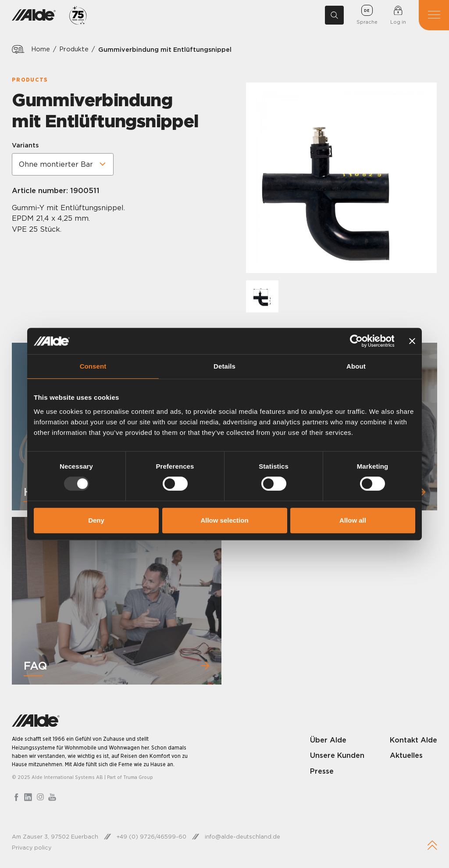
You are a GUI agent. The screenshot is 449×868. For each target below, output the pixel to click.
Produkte (74, 49)
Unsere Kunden (337, 755)
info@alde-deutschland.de (242, 836)
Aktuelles (406, 755)
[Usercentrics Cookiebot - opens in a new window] (356, 341)
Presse (322, 771)
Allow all (353, 520)
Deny (96, 520)
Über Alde (328, 740)
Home (41, 49)
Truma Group (138, 777)
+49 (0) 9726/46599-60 (151, 836)
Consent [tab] (93, 366)
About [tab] (356, 366)
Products (30, 80)
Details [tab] (224, 366)
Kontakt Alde (413, 740)
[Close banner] (412, 341)
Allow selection (224, 520)
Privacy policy (32, 847)
